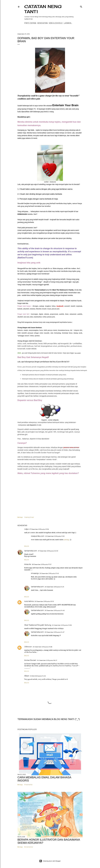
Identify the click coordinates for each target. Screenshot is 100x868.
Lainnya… (68, 23)
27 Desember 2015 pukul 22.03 (48, 551)
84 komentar (29, 847)
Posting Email (29, 517)
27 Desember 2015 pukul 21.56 (39, 529)
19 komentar (28, 785)
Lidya (26, 529)
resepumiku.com (38, 536)
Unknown (28, 647)
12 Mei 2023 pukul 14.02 (38, 676)
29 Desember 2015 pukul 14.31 (54, 587)
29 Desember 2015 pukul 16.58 (42, 647)
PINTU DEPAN (30, 23)
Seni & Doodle (56, 23)
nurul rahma (29, 601)
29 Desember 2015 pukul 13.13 (44, 601)
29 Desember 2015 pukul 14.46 (55, 610)
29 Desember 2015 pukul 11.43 (49, 573)
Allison (27, 676)
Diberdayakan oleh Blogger (50, 861)
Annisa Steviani (30, 660)
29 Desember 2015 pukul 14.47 (55, 632)
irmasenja (35, 573)
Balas (27, 546)
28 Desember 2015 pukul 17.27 (42, 564)
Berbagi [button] (20, 517)
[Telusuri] (81, 6)
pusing (66, 540)
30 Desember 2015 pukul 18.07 (47, 660)
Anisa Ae (28, 564)
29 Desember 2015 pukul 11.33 (55, 536)
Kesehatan (42, 23)
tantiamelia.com (31, 551)
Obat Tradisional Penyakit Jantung (38, 625)
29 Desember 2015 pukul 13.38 (62, 625)
